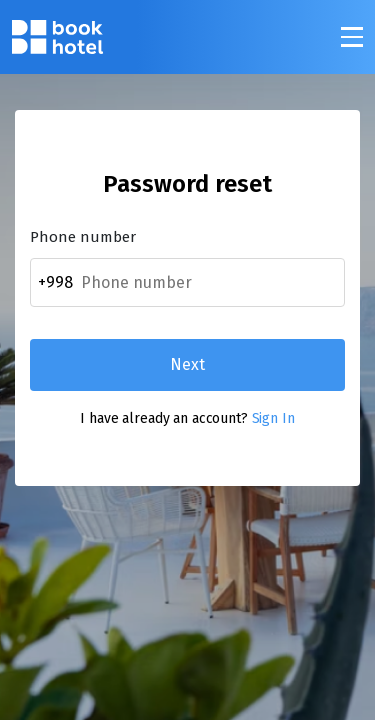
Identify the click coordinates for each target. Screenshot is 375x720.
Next (187, 364)
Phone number (83, 237)
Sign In (273, 418)
